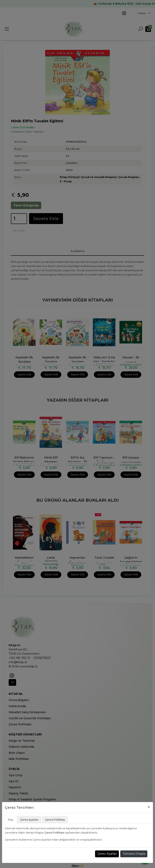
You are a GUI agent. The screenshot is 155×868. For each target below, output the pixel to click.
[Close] (149, 807)
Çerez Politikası (54, 833)
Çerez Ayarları (107, 854)
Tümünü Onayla (134, 854)
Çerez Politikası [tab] (55, 820)
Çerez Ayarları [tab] (29, 820)
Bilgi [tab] (11, 820)
